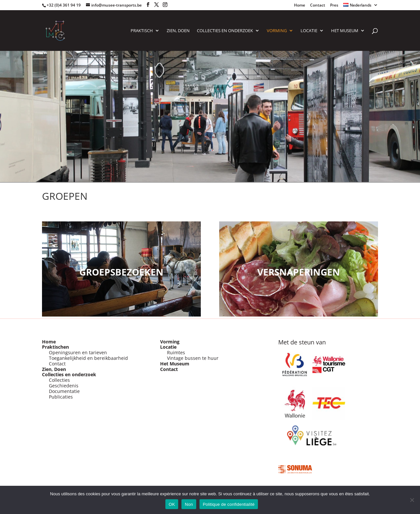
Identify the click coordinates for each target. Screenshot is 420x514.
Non (189, 504)
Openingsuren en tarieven (78, 352)
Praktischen (55, 347)
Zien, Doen (54, 369)
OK (172, 504)
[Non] (412, 500)
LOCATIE (309, 31)
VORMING (277, 31)
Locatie (168, 347)
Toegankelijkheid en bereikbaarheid (88, 358)
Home (300, 6)
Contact (318, 6)
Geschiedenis (64, 386)
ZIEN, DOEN (178, 31)
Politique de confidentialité (229, 504)
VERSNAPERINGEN (299, 272)
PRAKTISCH (142, 31)
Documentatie (64, 391)
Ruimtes (176, 352)
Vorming (170, 342)
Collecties (59, 380)
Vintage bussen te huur (193, 358)
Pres (334, 6)
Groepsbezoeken (121, 272)
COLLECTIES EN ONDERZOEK (225, 31)
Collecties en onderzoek (69, 374)
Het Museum (345, 31)
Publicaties (61, 397)
